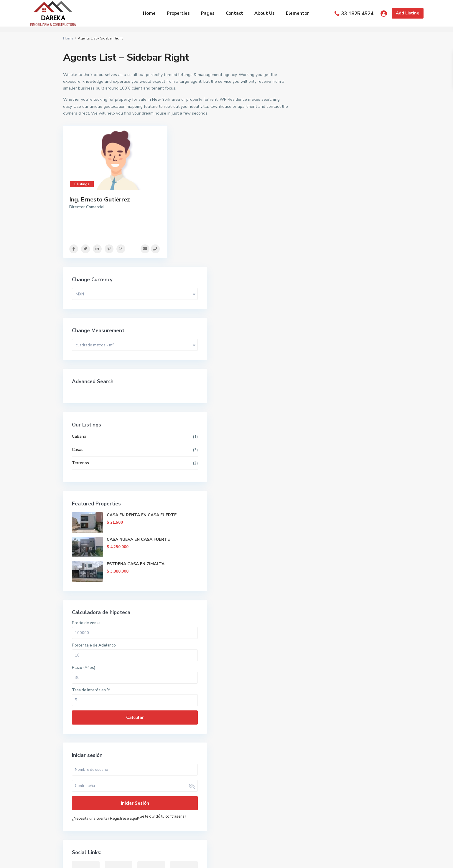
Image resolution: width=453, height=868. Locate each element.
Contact (234, 13)
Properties (178, 13)
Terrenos (316, 247)
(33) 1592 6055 (85, 775)
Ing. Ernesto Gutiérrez (100, 200)
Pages (208, 13)
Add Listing (408, 13)
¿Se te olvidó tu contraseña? (331, 609)
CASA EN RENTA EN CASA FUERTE (361, 302)
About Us (265, 13)
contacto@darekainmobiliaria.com (103, 793)
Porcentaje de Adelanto (329, 429)
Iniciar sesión (344, 587)
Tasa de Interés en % (327, 474)
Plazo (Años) (319, 452)
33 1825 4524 (357, 14)
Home (149, 13)
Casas (313, 234)
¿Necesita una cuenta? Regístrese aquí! (340, 603)
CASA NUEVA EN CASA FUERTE (357, 326)
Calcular (344, 502)
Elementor (297, 13)
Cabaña (315, 220)
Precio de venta (322, 407)
